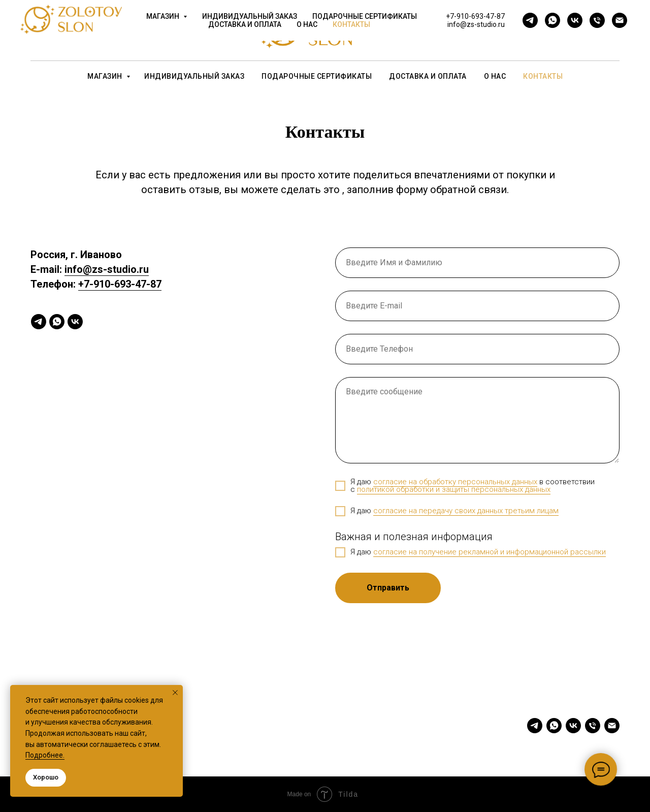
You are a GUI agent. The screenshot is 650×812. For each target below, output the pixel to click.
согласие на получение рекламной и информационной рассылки (490, 552)
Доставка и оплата (428, 76)
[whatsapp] (109, 35)
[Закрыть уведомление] (175, 693)
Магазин (106, 76)
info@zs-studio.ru (517, 35)
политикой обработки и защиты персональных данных (454, 489)
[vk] (131, 35)
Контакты (543, 76)
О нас (495, 76)
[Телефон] (153, 35)
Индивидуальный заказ (194, 76)
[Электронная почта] (176, 35)
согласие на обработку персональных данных (455, 482)
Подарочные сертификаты (317, 76)
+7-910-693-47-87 (517, 26)
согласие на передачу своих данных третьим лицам (466, 511)
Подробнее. (45, 755)
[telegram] (86, 35)
